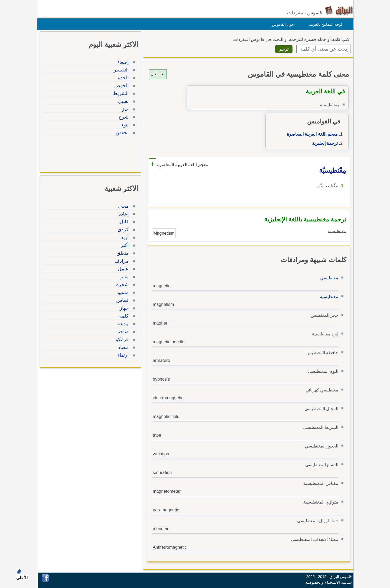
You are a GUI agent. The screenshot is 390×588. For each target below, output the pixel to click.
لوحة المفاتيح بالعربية (324, 24)
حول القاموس (282, 24)
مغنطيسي (328, 278)
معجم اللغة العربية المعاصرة (311, 134)
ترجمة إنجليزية (324, 143)
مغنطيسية (328, 297)
